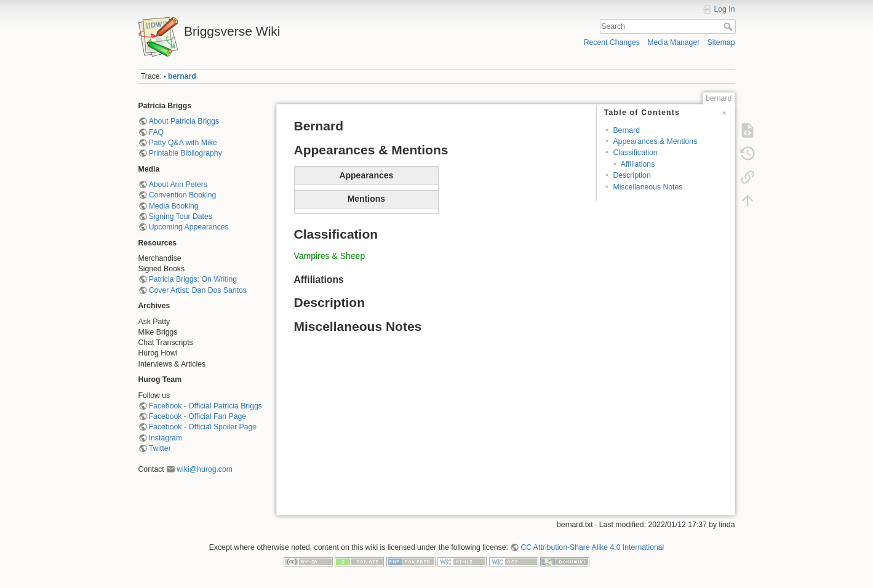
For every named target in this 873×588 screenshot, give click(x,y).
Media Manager (673, 42)
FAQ (157, 132)
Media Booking (174, 206)
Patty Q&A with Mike (183, 143)
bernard (182, 76)
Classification (635, 153)
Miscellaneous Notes (648, 187)
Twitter (160, 448)
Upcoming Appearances (189, 227)
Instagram (165, 438)
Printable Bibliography (185, 153)
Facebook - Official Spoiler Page (203, 427)
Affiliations (638, 164)
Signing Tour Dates (181, 217)
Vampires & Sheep (330, 256)
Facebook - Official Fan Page (197, 416)
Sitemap (721, 42)
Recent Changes (612, 42)
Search (729, 26)
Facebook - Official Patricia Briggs (205, 406)
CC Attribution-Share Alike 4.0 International (592, 547)
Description (632, 175)
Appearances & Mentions (655, 141)
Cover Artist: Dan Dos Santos (198, 290)
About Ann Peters (178, 185)
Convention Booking (183, 195)
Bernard (626, 130)
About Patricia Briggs (184, 121)
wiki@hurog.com (205, 469)
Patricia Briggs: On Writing (193, 279)
